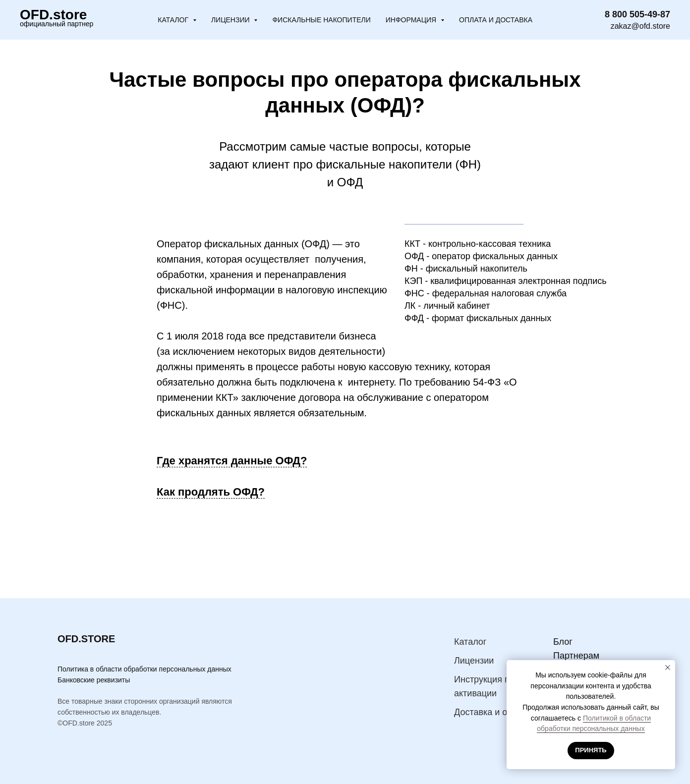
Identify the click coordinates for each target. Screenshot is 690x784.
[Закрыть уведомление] (668, 668)
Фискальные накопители (321, 20)
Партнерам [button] (576, 656)
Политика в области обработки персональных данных (144, 669)
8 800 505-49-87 (637, 14)
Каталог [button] (174, 20)
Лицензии (474, 661)
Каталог (470, 642)
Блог (563, 642)
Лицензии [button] (231, 20)
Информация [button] (412, 20)
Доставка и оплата (492, 712)
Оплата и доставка (496, 20)
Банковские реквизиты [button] (94, 680)
